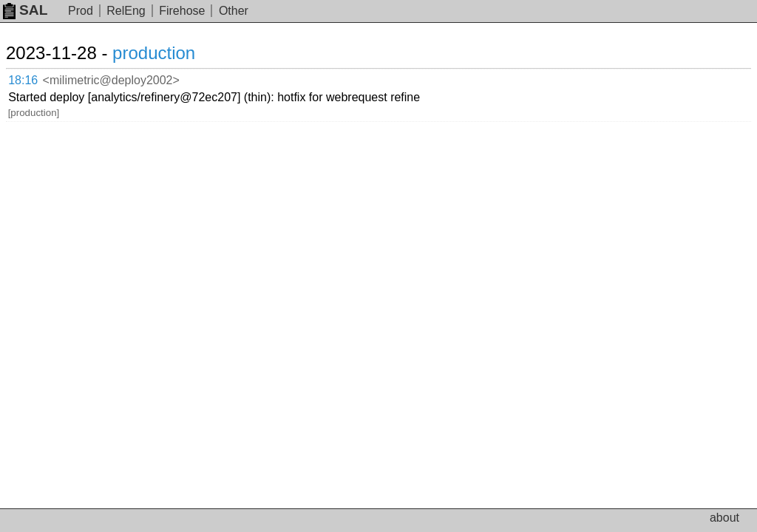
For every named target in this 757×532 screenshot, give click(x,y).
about (724, 518)
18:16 (23, 80)
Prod (81, 11)
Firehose (182, 11)
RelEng (126, 11)
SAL (25, 10)
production (154, 53)
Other (234, 11)
